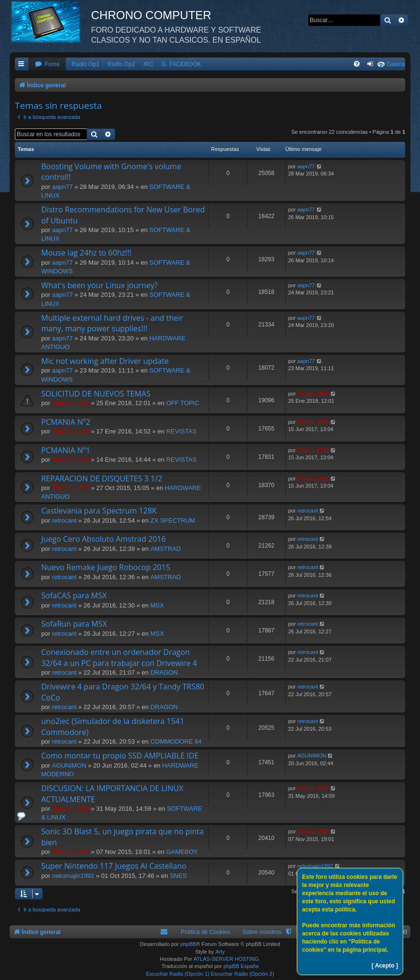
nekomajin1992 (73, 876)
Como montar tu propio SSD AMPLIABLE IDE (120, 756)
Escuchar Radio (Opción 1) (177, 974)
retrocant (64, 520)
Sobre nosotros (262, 932)
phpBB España (241, 966)
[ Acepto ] (385, 966)
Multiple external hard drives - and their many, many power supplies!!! (112, 323)
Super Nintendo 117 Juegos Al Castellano (114, 866)
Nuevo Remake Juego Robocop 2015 (106, 567)
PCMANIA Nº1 (66, 450)
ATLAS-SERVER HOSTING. (227, 959)
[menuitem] (47, 64)
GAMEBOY (182, 852)
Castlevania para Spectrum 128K (99, 511)
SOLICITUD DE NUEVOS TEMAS (96, 394)
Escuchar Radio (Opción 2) (243, 974)
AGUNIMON (69, 765)
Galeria (396, 64)
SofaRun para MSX (74, 624)
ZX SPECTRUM (173, 520)
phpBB (188, 944)
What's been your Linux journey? (99, 285)
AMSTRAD (166, 549)
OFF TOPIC (183, 403)
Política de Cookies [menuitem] (206, 932)
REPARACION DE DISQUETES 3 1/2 (102, 478)
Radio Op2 (121, 64)
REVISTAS (181, 431)
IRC (148, 64)
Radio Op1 (85, 64)
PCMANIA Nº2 (66, 422)
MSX (157, 605)
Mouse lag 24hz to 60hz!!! (86, 253)
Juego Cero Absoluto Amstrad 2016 (104, 539)
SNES (178, 876)
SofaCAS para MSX (74, 595)
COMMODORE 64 (176, 741)
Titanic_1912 (70, 403)
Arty (220, 952)
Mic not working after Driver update (105, 361)
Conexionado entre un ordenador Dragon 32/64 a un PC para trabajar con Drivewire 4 (119, 657)
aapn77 (62, 187)
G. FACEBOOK (181, 64)
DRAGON (164, 672)
